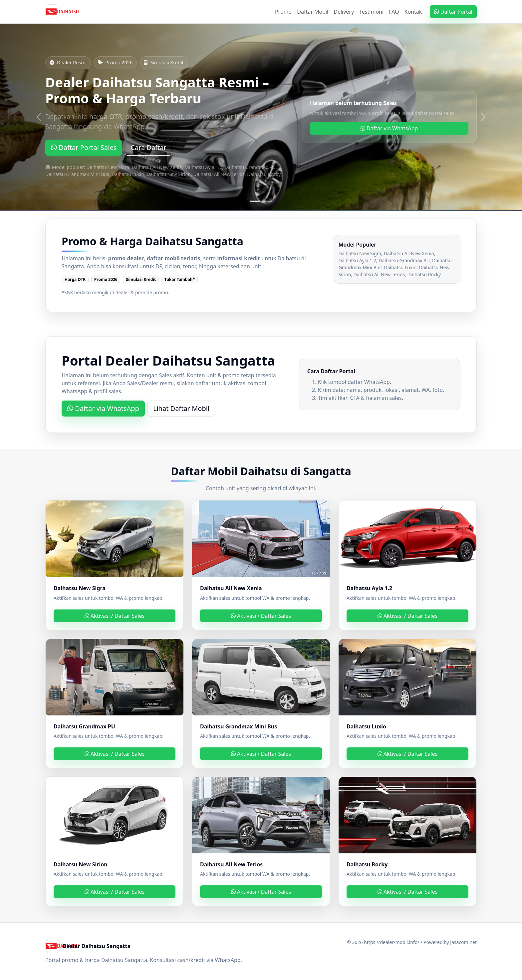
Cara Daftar (148, 147)
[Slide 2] (267, 201)
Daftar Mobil (313, 12)
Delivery (344, 12)
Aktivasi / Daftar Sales (115, 616)
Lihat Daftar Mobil (181, 408)
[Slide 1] (255, 201)
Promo (283, 12)
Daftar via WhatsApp (389, 128)
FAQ (394, 12)
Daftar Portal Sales (84, 147)
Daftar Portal (453, 12)
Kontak (413, 12)
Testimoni (371, 12)
